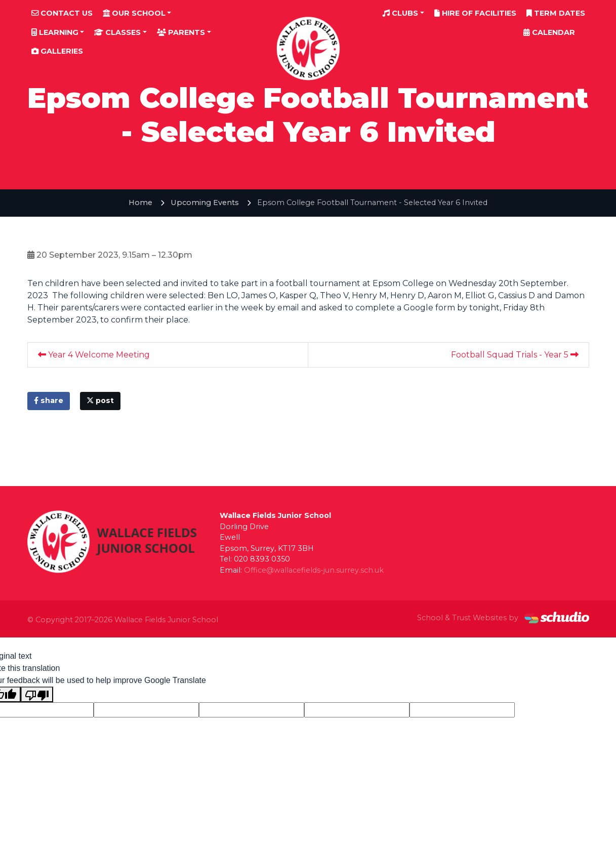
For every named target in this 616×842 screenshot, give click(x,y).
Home (140, 203)
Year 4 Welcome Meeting (94, 355)
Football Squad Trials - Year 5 (515, 355)
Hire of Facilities (475, 13)
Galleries (57, 51)
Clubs (400, 13)
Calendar (549, 32)
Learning (55, 32)
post (100, 400)
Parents (181, 32)
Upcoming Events (205, 203)
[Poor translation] (37, 694)
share (49, 400)
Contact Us (62, 13)
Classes (117, 32)
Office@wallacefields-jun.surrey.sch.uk (314, 570)
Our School (134, 13)
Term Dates (556, 13)
